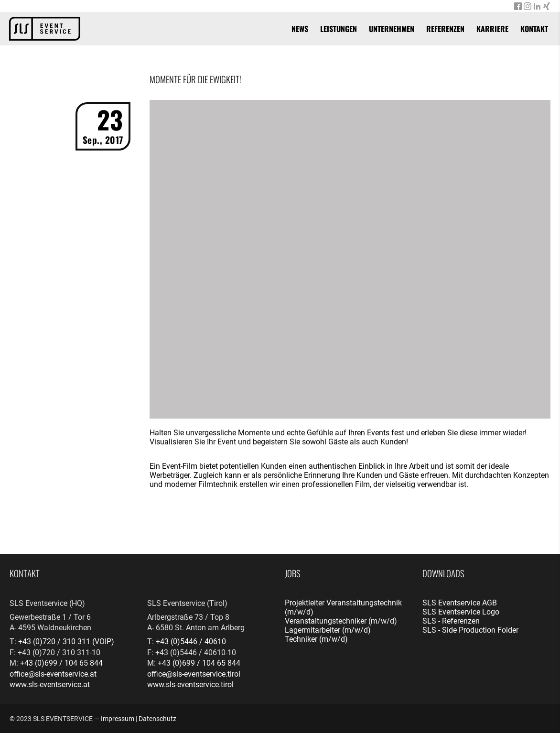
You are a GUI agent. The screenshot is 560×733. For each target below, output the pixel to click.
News (300, 29)
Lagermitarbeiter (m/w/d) (328, 630)
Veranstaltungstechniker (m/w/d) (341, 621)
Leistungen (339, 29)
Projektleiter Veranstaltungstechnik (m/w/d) (343, 607)
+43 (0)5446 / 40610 (191, 641)
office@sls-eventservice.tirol (194, 674)
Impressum (118, 719)
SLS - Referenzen (451, 621)
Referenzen (445, 29)
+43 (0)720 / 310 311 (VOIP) (66, 641)
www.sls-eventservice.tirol (190, 684)
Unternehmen (392, 29)
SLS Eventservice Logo (461, 612)
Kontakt (534, 29)
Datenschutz (157, 719)
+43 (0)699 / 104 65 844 (61, 663)
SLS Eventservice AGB (460, 603)
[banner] (45, 29)
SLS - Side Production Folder (470, 630)
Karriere (492, 29)
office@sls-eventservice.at (53, 674)
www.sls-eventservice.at (50, 684)
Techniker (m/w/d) (316, 639)
